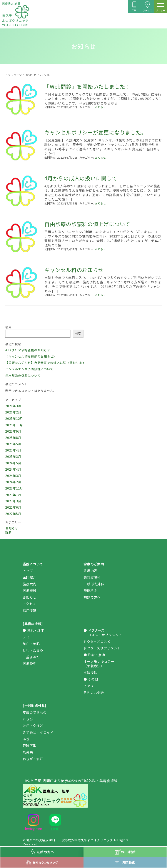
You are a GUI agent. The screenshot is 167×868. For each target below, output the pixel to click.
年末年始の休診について (23, 375)
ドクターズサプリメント (102, 648)
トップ (28, 570)
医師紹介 (29, 577)
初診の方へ (92, 597)
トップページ (14, 75)
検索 (8, 327)
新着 (8, 532)
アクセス (29, 604)
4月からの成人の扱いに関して (81, 178)
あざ (26, 739)
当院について (33, 564)
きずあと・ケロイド (38, 732)
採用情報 (29, 610)
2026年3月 (13, 406)
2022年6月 (13, 507)
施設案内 (29, 584)
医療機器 (29, 590)
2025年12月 (14, 418)
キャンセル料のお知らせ (74, 270)
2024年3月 (13, 476)
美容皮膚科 (92, 577)
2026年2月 (13, 412)
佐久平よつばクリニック (95, 840)
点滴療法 (90, 673)
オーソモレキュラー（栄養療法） (99, 664)
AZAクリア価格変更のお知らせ (28, 350)
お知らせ (31, 75)
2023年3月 (13, 501)
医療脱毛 (29, 663)
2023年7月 (13, 495)
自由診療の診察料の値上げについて (87, 224)
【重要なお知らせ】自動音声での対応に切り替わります (45, 363)
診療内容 (90, 570)
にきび (28, 719)
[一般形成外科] (34, 706)
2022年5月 (13, 514)
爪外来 (28, 752)
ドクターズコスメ (97, 641)
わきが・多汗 (33, 759)
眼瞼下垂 (29, 746)
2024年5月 (13, 463)
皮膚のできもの (35, 712)
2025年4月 (13, 450)
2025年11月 (14, 425)
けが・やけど (33, 726)
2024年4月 (13, 469)
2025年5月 (13, 444)
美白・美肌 (31, 644)
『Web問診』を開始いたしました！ (88, 86)
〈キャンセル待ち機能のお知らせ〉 (31, 356)
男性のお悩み (94, 693)
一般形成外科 (94, 584)
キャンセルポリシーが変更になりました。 (95, 132)
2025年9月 (13, 431)
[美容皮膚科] (33, 624)
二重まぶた (31, 657)
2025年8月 (13, 438)
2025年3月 (13, 456)
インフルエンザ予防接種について (29, 369)
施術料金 (90, 590)
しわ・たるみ (33, 650)
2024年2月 (13, 482)
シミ (26, 637)
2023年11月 (14, 488)
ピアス (89, 686)
